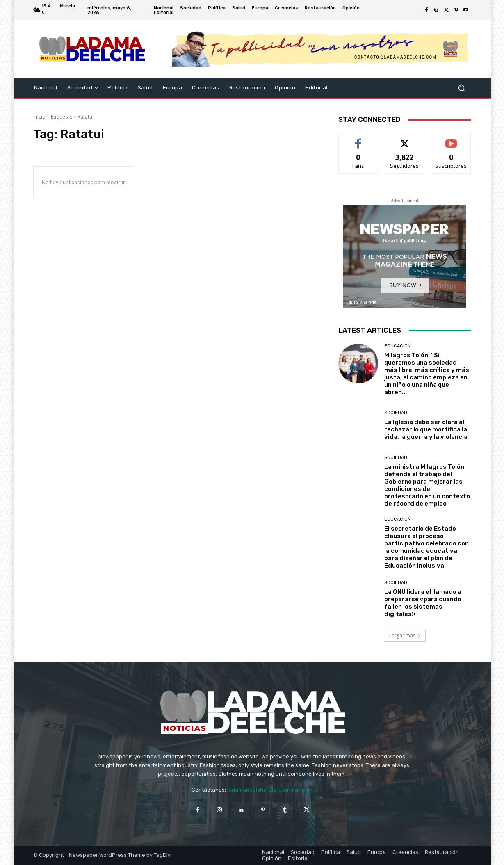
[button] (462, 88)
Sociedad (396, 413)
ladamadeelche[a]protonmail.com (270, 790)
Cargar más (405, 636)
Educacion (398, 346)
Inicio (39, 117)
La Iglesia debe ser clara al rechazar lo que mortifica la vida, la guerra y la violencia (426, 429)
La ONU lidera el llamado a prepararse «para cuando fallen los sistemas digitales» (423, 603)
